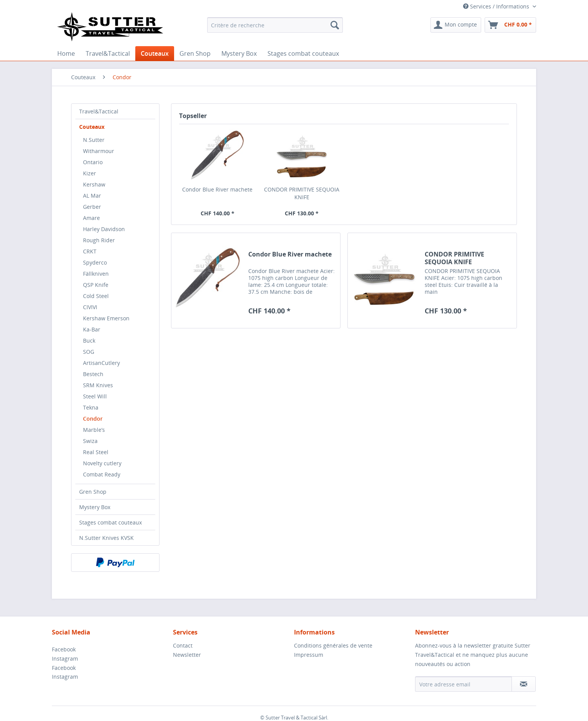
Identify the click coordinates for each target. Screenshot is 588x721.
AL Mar (92, 196)
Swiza (90, 441)
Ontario (93, 162)
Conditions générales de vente (333, 645)
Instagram (65, 659)
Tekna (91, 407)
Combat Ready (102, 474)
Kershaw (94, 184)
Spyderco (95, 262)
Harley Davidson (104, 229)
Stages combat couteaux (110, 522)
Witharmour (99, 151)
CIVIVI (90, 307)
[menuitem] (275, 25)
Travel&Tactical (99, 111)
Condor (93, 419)
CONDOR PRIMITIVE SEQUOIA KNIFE (302, 193)
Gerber (92, 207)
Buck (89, 341)
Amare (91, 218)
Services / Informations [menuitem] (497, 6)
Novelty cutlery (102, 463)
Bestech (93, 374)
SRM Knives (98, 385)
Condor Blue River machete (217, 189)
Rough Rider (99, 240)
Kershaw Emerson (106, 318)
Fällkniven (96, 274)
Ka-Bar (92, 329)
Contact (183, 645)
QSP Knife (96, 285)
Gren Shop (93, 492)
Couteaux (92, 127)
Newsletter (187, 655)
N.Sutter (94, 140)
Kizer (90, 173)
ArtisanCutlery (101, 363)
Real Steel (96, 452)
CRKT (90, 251)
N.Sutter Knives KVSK (106, 538)
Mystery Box (95, 507)
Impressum (309, 655)
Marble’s (94, 430)
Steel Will (95, 396)
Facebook (64, 649)
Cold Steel (96, 296)
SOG (89, 352)
